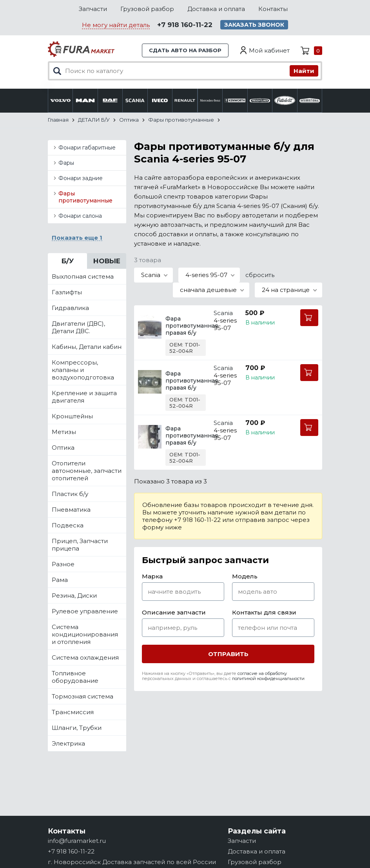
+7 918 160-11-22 (185, 25)
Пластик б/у (70, 494)
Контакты (273, 9)
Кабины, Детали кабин (87, 347)
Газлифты (67, 292)
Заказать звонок (254, 25)
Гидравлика (70, 308)
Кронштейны (72, 416)
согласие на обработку (262, 673)
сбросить (260, 275)
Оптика (63, 448)
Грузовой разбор (147, 9)
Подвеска (68, 525)
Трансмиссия (73, 712)
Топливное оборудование (75, 677)
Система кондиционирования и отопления (85, 634)
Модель (245, 576)
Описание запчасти (174, 612)
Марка (152, 576)
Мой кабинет (269, 50)
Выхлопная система (83, 276)
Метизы (64, 432)
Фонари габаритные (87, 148)
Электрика (68, 743)
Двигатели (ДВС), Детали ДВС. (78, 327)
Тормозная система (83, 696)
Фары (66, 163)
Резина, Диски (74, 595)
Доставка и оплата (216, 9)
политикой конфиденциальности (268, 678)
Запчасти (93, 9)
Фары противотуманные (85, 197)
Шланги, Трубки (77, 728)
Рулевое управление (85, 611)
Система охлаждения (85, 657)
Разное (63, 564)
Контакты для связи (264, 612)
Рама (60, 580)
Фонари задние (81, 178)
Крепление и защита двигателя (84, 397)
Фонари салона (80, 216)
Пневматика (71, 510)
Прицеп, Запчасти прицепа (80, 545)
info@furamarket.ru (77, 841)
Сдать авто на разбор (185, 50)
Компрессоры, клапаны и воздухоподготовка (83, 370)
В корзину (309, 318)
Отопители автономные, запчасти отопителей (87, 471)
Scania (223, 313)
